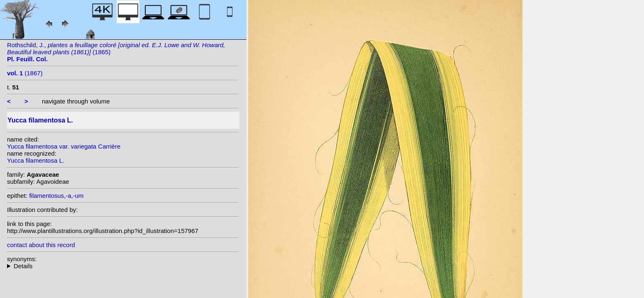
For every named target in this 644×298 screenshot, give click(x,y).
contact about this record (41, 245)
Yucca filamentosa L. (36, 160)
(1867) (25, 73)
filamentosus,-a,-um (56, 196)
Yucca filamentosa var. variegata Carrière (64, 146)
